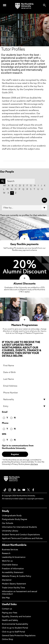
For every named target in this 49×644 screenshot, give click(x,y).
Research (6, 554)
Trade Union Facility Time (13, 588)
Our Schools (8, 523)
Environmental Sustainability (15, 624)
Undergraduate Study (12, 516)
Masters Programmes (24, 325)
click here (34, 464)
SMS (4, 434)
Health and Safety (10, 620)
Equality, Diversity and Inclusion (16, 617)
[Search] (20, 181)
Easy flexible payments (24, 244)
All (4, 186)
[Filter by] (24, 208)
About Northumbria (14, 545)
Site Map (6, 598)
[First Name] (24, 366)
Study (6, 511)
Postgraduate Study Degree (15, 520)
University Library (10, 531)
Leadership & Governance (14, 557)
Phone (5, 423)
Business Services (10, 550)
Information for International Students (19, 527)
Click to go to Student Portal (15, 628)
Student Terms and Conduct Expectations (21, 535)
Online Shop (8, 640)
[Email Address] (24, 386)
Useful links (9, 604)
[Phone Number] (24, 393)
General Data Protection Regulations (19, 636)
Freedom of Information (13, 569)
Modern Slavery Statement (14, 584)
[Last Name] (24, 379)
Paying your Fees (10, 613)
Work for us (7, 561)
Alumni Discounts (24, 284)
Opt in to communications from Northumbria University (18, 447)
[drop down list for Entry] (24, 406)
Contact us (7, 609)
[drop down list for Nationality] (24, 399)
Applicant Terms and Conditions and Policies (22, 539)
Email (5, 412)
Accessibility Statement (13, 573)
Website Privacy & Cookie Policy (17, 576)
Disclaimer (7, 580)
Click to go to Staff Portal (13, 632)
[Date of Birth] (24, 372)
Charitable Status (10, 565)
